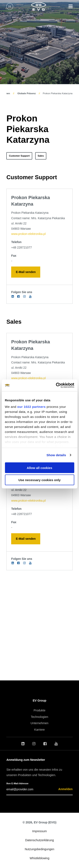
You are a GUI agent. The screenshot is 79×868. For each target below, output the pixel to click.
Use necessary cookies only (39, 480)
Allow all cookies (39, 468)
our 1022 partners (31, 407)
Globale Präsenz (26, 93)
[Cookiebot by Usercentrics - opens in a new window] (56, 385)
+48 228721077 (21, 247)
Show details (56, 455)
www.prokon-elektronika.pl (28, 234)
